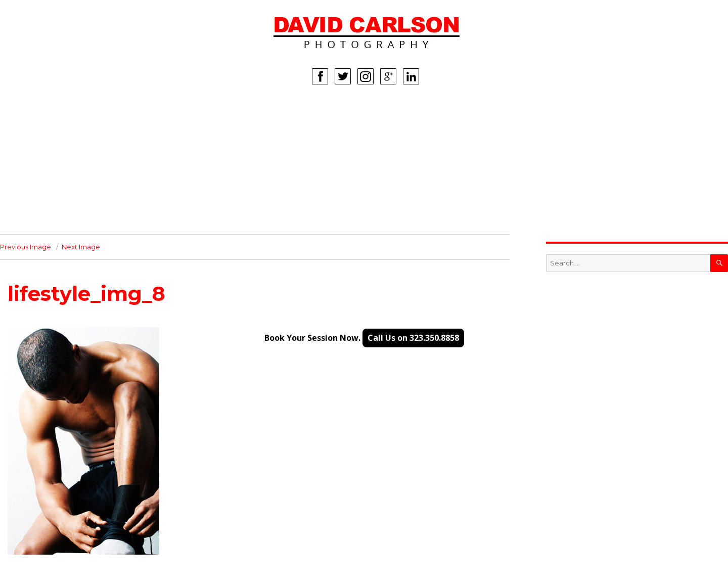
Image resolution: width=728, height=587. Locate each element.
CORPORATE (96, 189)
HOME (85, 113)
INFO (82, 204)
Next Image (81, 247)
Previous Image (26, 247)
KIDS (82, 158)
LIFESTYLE (92, 173)
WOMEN (88, 128)
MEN (82, 143)
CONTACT (91, 219)
